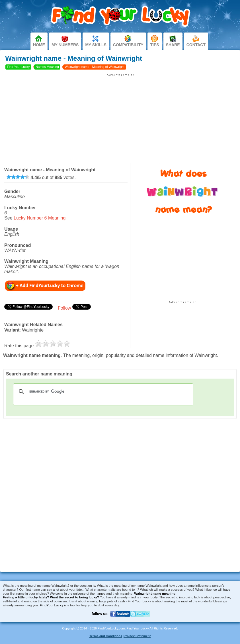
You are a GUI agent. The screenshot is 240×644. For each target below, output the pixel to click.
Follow (64, 308)
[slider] (18, 177)
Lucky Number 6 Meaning (40, 218)
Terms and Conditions (106, 636)
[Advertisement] (120, 117)
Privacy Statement (137, 636)
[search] (102, 392)
